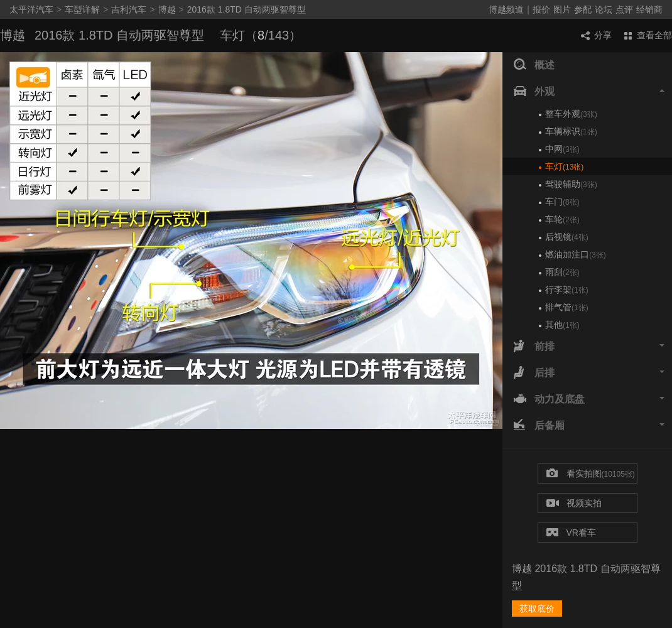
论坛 (604, 9)
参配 (583, 9)
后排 (589, 373)
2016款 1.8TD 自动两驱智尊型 (247, 9)
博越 (167, 9)
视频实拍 (574, 504)
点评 (624, 9)
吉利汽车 (129, 9)
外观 (589, 92)
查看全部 (648, 35)
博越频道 (506, 9)
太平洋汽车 (31, 9)
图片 (562, 9)
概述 (534, 65)
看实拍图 (591, 474)
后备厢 (589, 426)
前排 (589, 347)
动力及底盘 (589, 399)
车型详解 (82, 9)
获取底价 (537, 609)
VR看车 (571, 533)
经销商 (649, 9)
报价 (541, 9)
